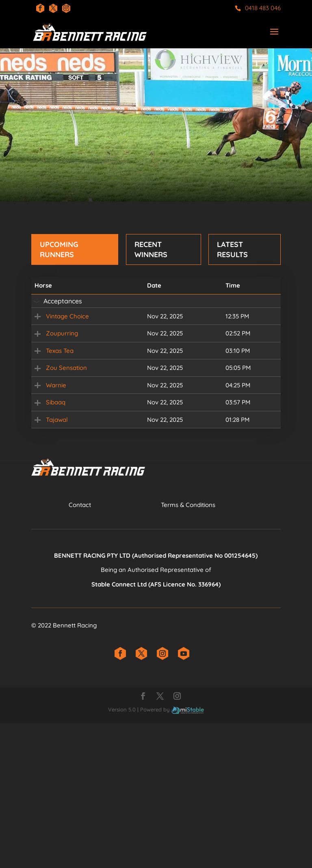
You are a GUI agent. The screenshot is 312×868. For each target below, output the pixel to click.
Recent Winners (151, 249)
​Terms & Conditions (188, 650)
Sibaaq (44, 516)
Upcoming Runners (59, 249)
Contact (80, 650)
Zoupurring (51, 364)
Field (248, 326)
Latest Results (232, 249)
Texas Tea (48, 402)
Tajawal (45, 554)
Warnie (45, 478)
